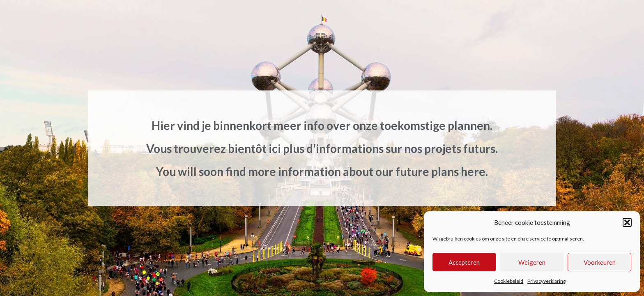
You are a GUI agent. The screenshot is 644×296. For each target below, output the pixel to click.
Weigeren (532, 262)
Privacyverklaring (546, 281)
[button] (627, 222)
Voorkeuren (600, 262)
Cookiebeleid (509, 281)
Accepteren (464, 262)
